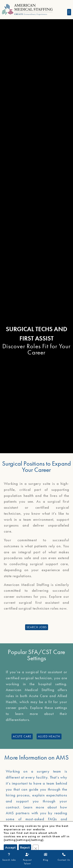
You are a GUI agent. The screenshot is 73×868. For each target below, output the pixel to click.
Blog (46, 860)
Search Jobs (9, 860)
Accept (10, 848)
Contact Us (64, 860)
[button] (69, 12)
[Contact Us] (64, 854)
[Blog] (46, 854)
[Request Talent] (27, 854)
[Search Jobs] (9, 854)
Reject (25, 848)
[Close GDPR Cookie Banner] (36, 848)
